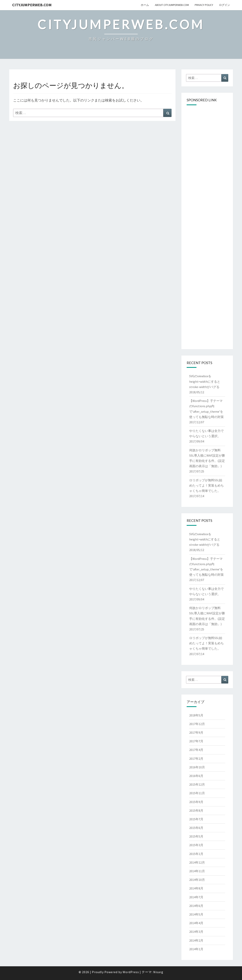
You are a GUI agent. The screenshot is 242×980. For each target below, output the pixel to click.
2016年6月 (196, 776)
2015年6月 (196, 828)
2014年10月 (197, 880)
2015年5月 (196, 836)
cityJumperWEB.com (32, 5)
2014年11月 (197, 871)
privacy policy (204, 5)
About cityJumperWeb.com (172, 5)
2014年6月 (196, 906)
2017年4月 (196, 750)
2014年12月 (197, 862)
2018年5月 (196, 715)
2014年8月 (196, 888)
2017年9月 (196, 733)
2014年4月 (196, 923)
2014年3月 (196, 932)
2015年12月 (197, 784)
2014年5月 (196, 914)
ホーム (145, 5)
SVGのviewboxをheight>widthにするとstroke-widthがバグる (205, 381)
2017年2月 (196, 759)
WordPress (131, 972)
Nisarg (158, 972)
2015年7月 (196, 819)
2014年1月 (196, 949)
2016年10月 (197, 767)
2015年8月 (196, 810)
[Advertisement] (207, 168)
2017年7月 (196, 741)
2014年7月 (196, 897)
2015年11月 (197, 793)
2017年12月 (197, 724)
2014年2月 (196, 940)
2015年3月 (196, 845)
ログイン (225, 5)
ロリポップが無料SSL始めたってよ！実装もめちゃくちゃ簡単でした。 (206, 485)
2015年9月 (196, 802)
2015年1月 (196, 854)
